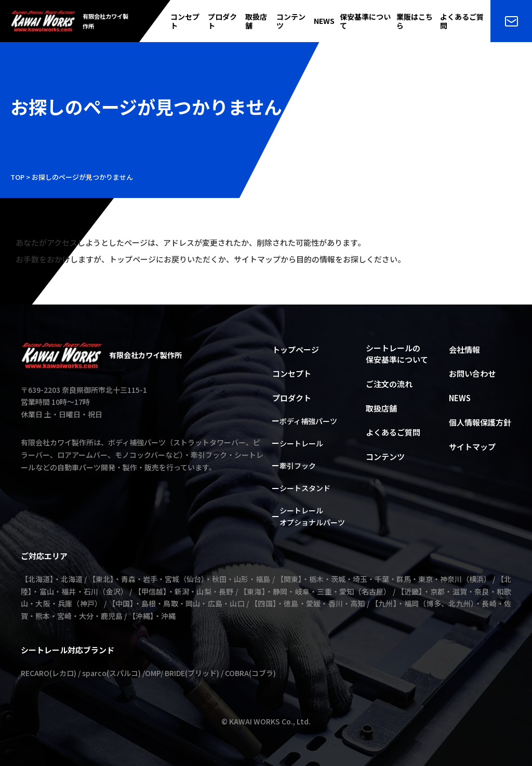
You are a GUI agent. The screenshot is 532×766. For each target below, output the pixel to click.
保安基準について (365, 21)
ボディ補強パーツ (308, 421)
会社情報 (464, 349)
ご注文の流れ (389, 384)
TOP (17, 177)
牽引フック (298, 466)
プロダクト (222, 21)
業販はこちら (415, 21)
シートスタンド (305, 488)
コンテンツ (291, 21)
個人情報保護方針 (480, 422)
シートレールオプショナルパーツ (312, 516)
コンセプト (185, 21)
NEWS (324, 21)
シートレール (301, 443)
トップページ (296, 349)
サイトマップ (472, 447)
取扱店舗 (256, 21)
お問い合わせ (472, 373)
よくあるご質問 (462, 21)
